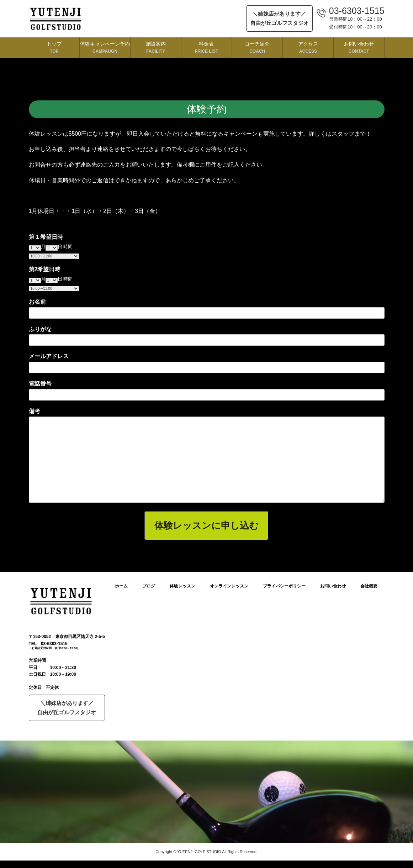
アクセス (308, 47)
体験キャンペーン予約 (105, 47)
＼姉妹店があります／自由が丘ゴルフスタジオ (279, 18)
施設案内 (156, 47)
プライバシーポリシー (284, 586)
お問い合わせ (359, 47)
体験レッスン (182, 586)
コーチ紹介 (257, 47)
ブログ (149, 586)
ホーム (121, 586)
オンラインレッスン (229, 586)
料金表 (207, 47)
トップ (54, 47)
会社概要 (369, 586)
